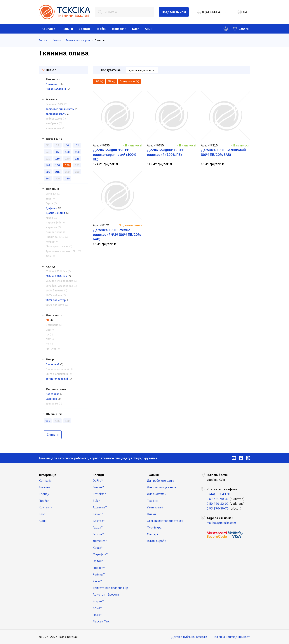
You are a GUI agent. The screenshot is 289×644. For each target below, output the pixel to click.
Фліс (49, 256)
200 (48, 172)
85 (58, 152)
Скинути (53, 435)
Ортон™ (98, 561)
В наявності (53, 84)
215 (58, 172)
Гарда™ (98, 527)
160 (67, 421)
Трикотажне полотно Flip (61, 251)
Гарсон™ (99, 534)
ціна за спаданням (142, 70)
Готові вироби (156, 541)
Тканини (67, 29)
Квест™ (98, 548)
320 (58, 178)
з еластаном (53, 128)
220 (67, 172)
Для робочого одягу (161, 481)
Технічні (152, 501)
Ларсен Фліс (54, 223)
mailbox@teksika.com (221, 523)
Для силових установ (161, 487)
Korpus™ (99, 601)
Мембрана (52, 325)
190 (67, 165)
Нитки (151, 514)
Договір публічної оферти (189, 637)
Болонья (51, 194)
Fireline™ (99, 487)
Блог (136, 29)
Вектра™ (99, 521)
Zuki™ (97, 501)
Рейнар (50, 242)
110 (77, 152)
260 (48, 178)
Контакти (119, 29)
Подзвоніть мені (174, 12)
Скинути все (129, 81)
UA (242, 12)
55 (58, 145)
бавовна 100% (54, 104)
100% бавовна (54, 290)
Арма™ (97, 608)
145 (77, 159)
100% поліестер (56, 300)
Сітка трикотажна (57, 246)
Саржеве (51, 399)
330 (67, 178)
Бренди (84, 29)
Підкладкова (54, 232)
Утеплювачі (155, 507)
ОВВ (48, 330)
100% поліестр (55, 305)
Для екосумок (157, 494)
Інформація (47, 475)
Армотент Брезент (106, 594)
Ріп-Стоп (51, 349)
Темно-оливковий (57, 379)
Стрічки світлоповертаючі (165, 521)
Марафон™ (100, 554)
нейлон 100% (54, 119)
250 (77, 172)
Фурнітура (154, 527)
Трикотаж (52, 404)
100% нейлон (54, 295)
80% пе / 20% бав (56, 276)
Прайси (101, 29)
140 (67, 159)
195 (77, 165)
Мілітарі (152, 534)
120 (48, 159)
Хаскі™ (97, 581)
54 (48, 145)
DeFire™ (98, 481)
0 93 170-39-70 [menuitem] (218, 508)
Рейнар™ (99, 574)
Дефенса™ (100, 541)
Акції (149, 29)
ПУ (47, 344)
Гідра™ (98, 615)
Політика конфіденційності (231, 637)
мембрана (52, 123)
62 (77, 145)
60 (67, 145)
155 (58, 421)
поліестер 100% (56, 114)
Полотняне (52, 394)
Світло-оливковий (57, 374)
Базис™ (98, 514)
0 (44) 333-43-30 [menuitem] (212, 12)
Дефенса (51, 208)
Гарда (49, 203)
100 (67, 152)
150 (48, 421)
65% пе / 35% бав (56, 271)
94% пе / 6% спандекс (59, 281)
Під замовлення (56, 89)
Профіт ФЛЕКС (55, 237)
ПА (47, 335)
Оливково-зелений (58, 369)
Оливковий (52, 364)
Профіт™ (99, 568)
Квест (49, 218)
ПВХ (48, 339)
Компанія (48, 29)
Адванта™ (100, 507)
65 (48, 152)
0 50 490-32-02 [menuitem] (218, 504)
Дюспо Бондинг (55, 213)
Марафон (51, 227)
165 (48, 165)
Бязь (49, 199)
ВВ (47, 320)
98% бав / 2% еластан (59, 286)
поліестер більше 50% (60, 109)
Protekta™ (100, 494)
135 (58, 159)
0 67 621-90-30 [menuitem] (218, 499)
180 (58, 165)
